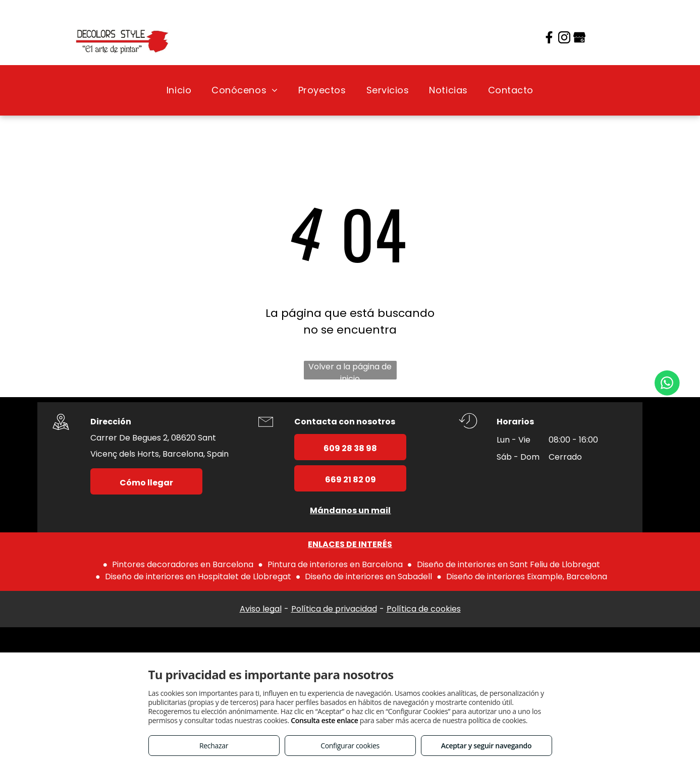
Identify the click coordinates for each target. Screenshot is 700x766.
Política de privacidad (334, 609)
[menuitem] (179, 90)
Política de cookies (424, 609)
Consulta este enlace (324, 720)
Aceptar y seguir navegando (486, 746)
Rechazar (214, 746)
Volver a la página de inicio (350, 370)
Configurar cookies (350, 746)
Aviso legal (261, 609)
